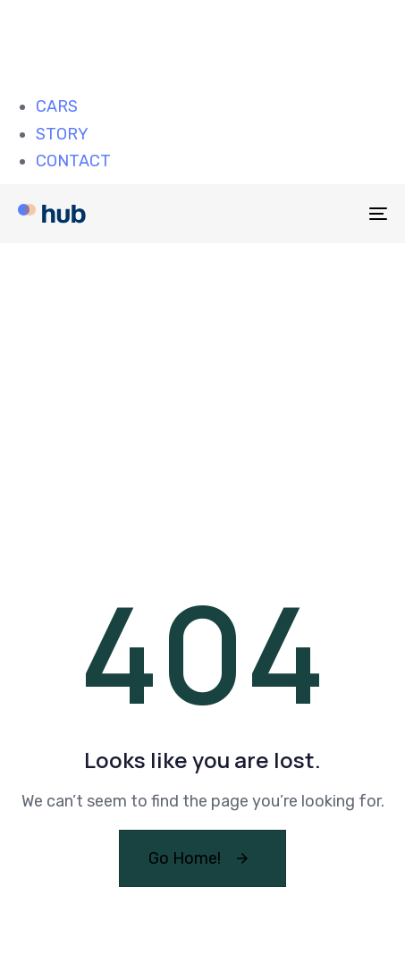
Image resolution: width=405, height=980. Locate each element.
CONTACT (73, 161)
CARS (57, 106)
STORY (62, 134)
